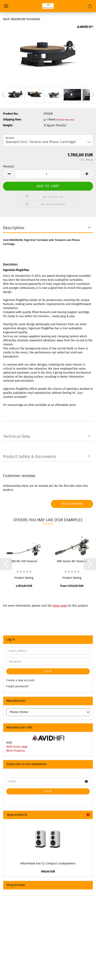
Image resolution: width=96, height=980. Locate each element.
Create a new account (20, 680)
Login (48, 671)
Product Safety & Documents (29, 457)
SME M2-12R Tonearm (24, 561)
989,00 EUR (48, 872)
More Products (16, 751)
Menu (6, 6)
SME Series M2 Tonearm (72, 561)
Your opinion (72, 504)
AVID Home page (17, 747)
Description (14, 228)
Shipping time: (12, 120)
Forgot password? (17, 686)
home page (60, 606)
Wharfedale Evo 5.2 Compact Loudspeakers (48, 864)
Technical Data (17, 436)
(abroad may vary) (65, 120)
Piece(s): (9, 167)
